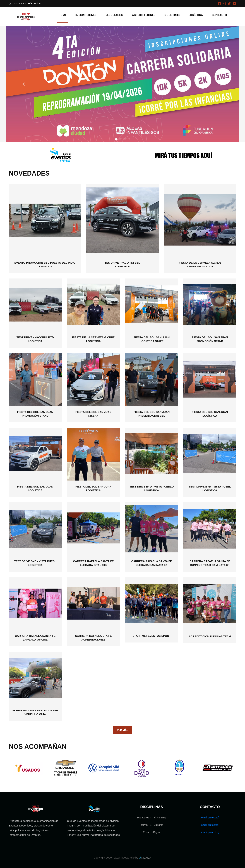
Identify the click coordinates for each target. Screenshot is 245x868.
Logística (196, 15)
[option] (28, 768)
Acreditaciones (144, 15)
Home (63, 15)
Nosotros (172, 15)
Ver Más (123, 730)
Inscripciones (86, 15)
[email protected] (210, 818)
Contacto (219, 15)
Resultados (114, 15)
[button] (24, 84)
